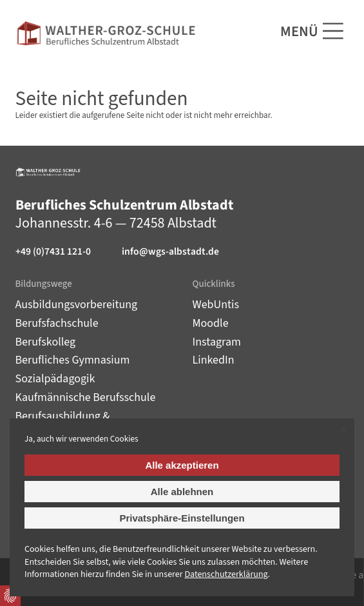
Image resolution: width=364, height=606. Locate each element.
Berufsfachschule (57, 323)
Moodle (211, 323)
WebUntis (216, 305)
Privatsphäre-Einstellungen (182, 518)
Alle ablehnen (182, 492)
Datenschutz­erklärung (226, 574)
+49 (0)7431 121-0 (53, 252)
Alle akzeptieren (182, 465)
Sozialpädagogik (55, 379)
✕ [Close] (343, 430)
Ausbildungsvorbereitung (77, 305)
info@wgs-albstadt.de (170, 252)
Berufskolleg (46, 342)
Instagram (217, 342)
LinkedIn (214, 360)
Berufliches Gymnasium (73, 360)
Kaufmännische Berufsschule (86, 397)
